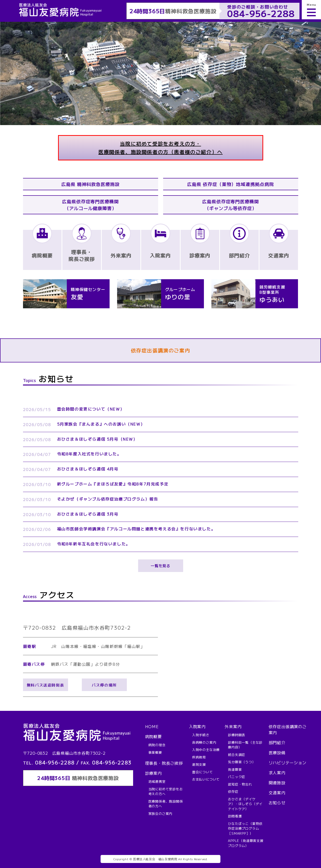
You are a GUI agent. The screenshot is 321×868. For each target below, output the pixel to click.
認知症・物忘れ (240, 784)
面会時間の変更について (91, 409)
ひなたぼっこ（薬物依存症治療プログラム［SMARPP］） (245, 828)
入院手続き (201, 735)
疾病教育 (199, 757)
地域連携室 (157, 781)
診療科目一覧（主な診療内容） (245, 745)
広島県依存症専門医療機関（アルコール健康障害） (90, 205)
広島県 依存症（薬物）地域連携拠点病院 (230, 184)
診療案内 (153, 773)
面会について (203, 772)
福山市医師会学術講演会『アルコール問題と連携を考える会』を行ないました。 (136, 529)
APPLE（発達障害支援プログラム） (246, 843)
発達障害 (235, 769)
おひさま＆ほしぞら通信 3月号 (88, 514)
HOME (152, 726)
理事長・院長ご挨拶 (164, 763)
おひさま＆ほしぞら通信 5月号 (97, 439)
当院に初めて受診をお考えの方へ (166, 791)
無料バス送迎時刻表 (45, 685)
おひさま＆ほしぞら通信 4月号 (88, 469)
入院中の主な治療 (206, 750)
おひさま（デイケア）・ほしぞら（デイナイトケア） (245, 804)
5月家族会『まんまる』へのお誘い (101, 424)
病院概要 (153, 736)
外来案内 (233, 726)
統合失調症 (237, 755)
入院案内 (197, 726)
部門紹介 (277, 742)
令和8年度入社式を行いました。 (89, 454)
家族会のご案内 (160, 813)
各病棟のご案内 (204, 742)
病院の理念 (157, 745)
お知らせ (277, 803)
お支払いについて (206, 779)
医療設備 (277, 752)
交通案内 (277, 793)
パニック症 (237, 777)
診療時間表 (237, 735)
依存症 (233, 791)
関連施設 (277, 783)
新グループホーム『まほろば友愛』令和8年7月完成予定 (113, 484)
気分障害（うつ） (242, 762)
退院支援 (199, 764)
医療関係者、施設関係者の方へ (166, 804)
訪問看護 (235, 816)
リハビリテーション (288, 762)
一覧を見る (160, 566)
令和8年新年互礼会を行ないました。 (94, 544)
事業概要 (155, 752)
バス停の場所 (104, 685)
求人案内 (277, 773)
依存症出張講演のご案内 (161, 350)
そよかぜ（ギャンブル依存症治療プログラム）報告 (108, 499)
